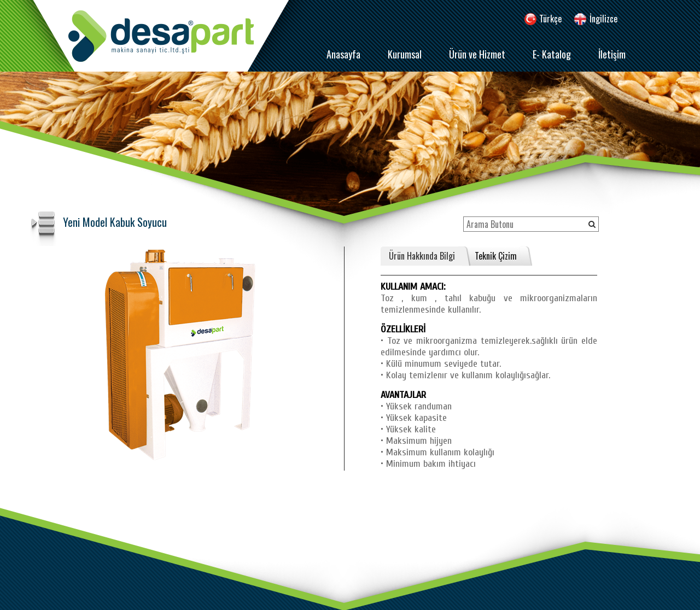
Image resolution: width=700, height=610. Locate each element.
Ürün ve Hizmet (477, 54)
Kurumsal (405, 54)
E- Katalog (552, 54)
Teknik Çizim (496, 256)
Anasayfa (343, 54)
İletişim (612, 54)
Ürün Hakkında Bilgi (422, 256)
